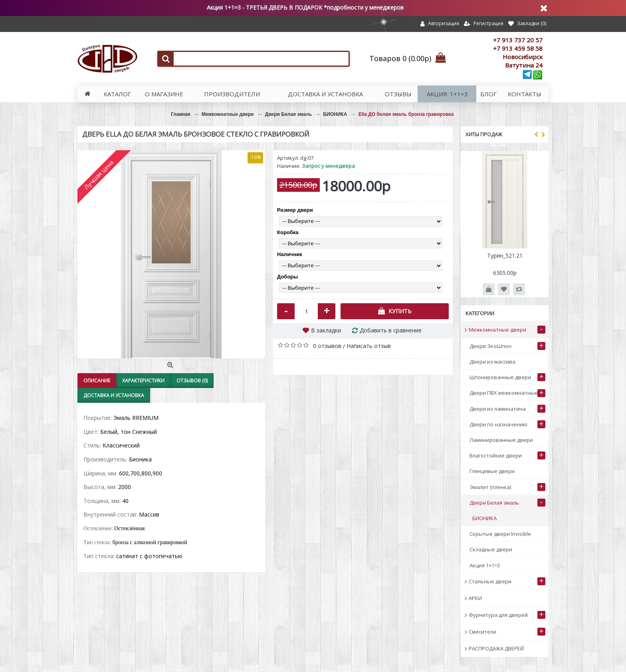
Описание (97, 381)
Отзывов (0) (192, 381)
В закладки (326, 330)
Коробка (288, 232)
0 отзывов (327, 346)
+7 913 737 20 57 (518, 40)
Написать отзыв (369, 346)
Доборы (287, 277)
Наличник (290, 254)
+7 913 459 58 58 (518, 48)
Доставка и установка (114, 395)
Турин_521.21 (505, 255)
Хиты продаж (484, 134)
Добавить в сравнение (391, 330)
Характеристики (143, 381)
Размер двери (295, 210)
